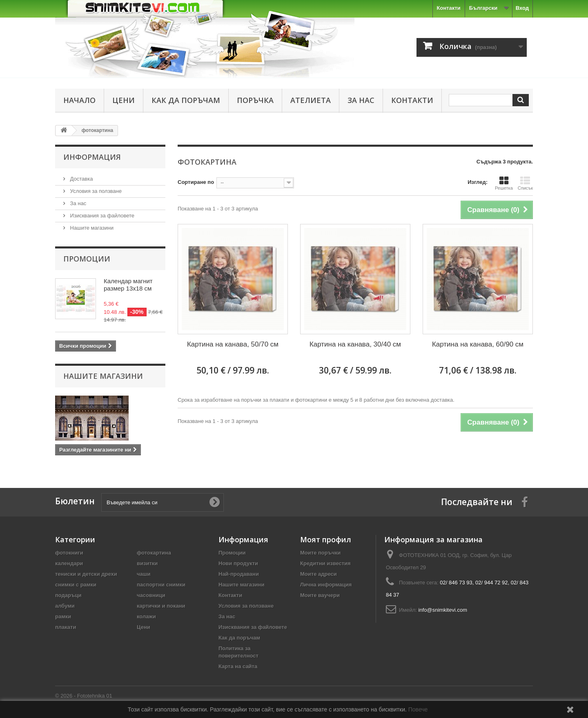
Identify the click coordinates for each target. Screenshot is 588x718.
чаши (144, 574)
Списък (525, 183)
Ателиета (311, 100)
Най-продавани (239, 574)
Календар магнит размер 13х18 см (128, 285)
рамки (63, 616)
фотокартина (154, 553)
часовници (151, 595)
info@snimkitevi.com (443, 610)
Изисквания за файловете (101, 216)
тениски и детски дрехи (86, 574)
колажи (146, 616)
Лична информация (326, 585)
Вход (522, 8)
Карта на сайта (238, 666)
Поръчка (255, 100)
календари (69, 563)
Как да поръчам (186, 100)
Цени (124, 100)
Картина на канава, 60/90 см (478, 344)
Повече (418, 709)
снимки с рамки (76, 585)
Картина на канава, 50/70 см (233, 344)
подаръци (68, 595)
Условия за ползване (95, 191)
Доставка (81, 179)
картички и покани (161, 606)
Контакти (449, 8)
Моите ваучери (320, 595)
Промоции (87, 259)
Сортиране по (196, 182)
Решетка (504, 183)
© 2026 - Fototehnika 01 (84, 696)
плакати (66, 627)
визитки (147, 563)
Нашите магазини (91, 228)
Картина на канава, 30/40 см (355, 344)
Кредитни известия (325, 563)
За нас (361, 100)
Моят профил (326, 539)
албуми (65, 606)
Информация (92, 157)
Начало (79, 100)
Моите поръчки (320, 553)
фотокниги (69, 553)
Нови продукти (238, 563)
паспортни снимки (161, 585)
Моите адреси (318, 574)
